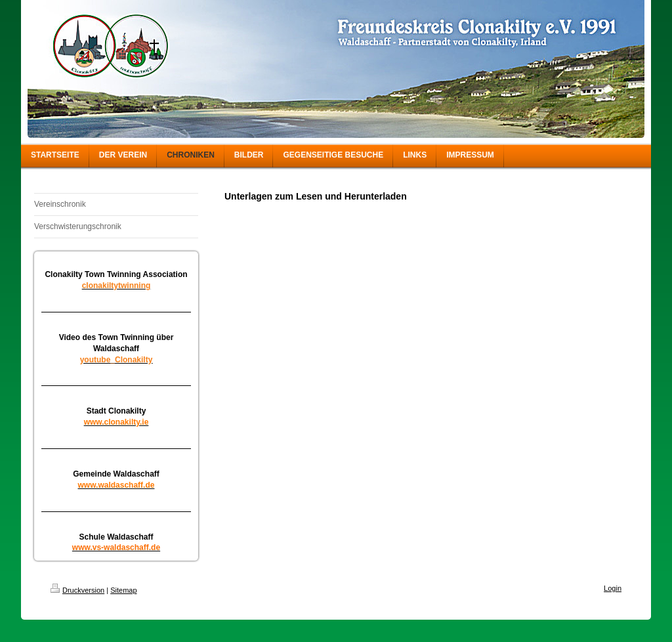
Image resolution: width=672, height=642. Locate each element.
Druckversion (77, 590)
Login (613, 588)
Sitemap (123, 590)
